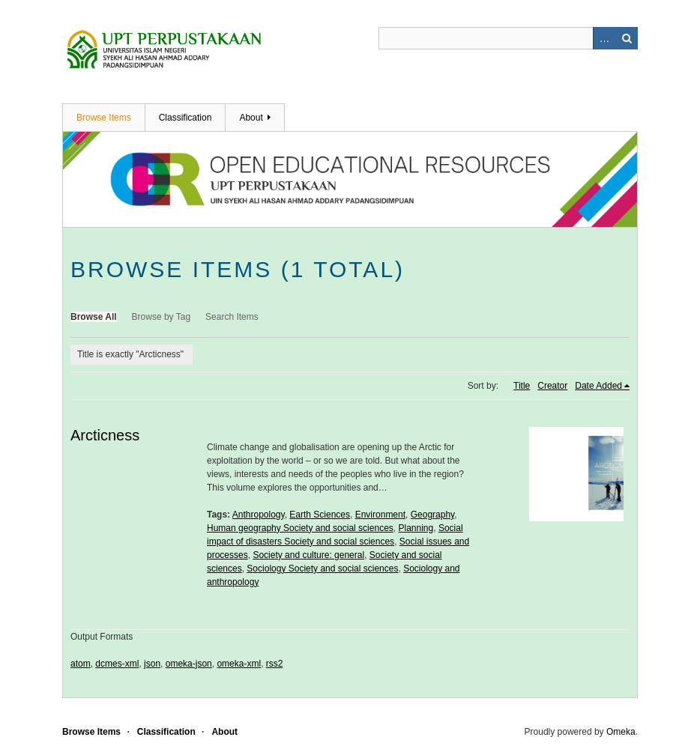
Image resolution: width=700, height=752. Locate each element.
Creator (552, 386)
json (152, 664)
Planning (416, 528)
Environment (380, 515)
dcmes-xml (117, 664)
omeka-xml (239, 664)
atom (81, 664)
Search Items (232, 317)
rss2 (275, 664)
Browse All (94, 317)
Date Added (598, 386)
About (251, 118)
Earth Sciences (320, 515)
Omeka (621, 732)
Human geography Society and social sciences (300, 528)
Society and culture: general (308, 555)
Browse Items (104, 118)
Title (522, 386)
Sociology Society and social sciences (322, 568)
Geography (432, 515)
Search (627, 38)
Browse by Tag (162, 317)
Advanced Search (604, 38)
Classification (185, 118)
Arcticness (105, 435)
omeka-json (189, 664)
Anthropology (259, 515)
